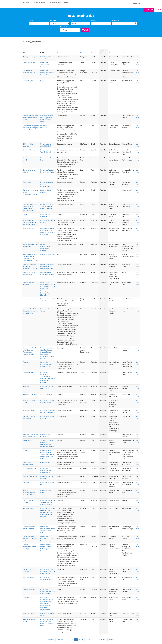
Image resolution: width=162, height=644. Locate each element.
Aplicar (85, 30)
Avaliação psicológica (30, 57)
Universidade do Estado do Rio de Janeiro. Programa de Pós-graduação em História (47, 455)
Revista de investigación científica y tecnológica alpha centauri (31, 128)
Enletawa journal (28, 372)
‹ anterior (60, 640)
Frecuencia (64, 27)
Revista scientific (28, 228)
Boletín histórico (28, 440)
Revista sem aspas (29, 410)
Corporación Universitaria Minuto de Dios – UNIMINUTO (48, 591)
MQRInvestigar (28, 81)
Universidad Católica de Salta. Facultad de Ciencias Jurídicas (48, 502)
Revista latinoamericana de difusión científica (29, 492)
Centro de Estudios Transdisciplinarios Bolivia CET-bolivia (46, 206)
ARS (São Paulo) (28, 614)
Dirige (111, 53)
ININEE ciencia (27, 597)
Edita (123, 53)
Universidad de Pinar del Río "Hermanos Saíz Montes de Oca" (48, 571)
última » (111, 640)
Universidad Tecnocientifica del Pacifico (46, 65)
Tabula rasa (27, 182)
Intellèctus (26, 450)
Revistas (26, 3)
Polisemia (26, 362)
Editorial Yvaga (45, 463)
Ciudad (94, 20)
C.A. (49, 234)
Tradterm (26, 482)
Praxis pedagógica (29, 589)
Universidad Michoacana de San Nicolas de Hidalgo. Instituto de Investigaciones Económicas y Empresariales (47, 604)
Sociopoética (27, 299)
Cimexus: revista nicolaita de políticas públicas (29, 539)
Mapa (159, 10)
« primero (51, 640)
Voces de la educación (30, 394)
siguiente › (103, 640)
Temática (53, 20)
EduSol (25, 214)
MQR (42, 81)
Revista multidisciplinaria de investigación (29, 547)
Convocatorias (39, 3)
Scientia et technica (29, 150)
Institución (115, 20)
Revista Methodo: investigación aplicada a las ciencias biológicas (31, 222)
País (72, 20)
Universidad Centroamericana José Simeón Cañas (48, 73)
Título (31, 20)
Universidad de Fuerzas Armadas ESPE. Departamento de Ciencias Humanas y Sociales (48, 512)
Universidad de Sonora (48, 255)
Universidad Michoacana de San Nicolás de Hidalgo (47, 539)
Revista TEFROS (28, 386)
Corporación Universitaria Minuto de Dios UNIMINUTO (48, 364)
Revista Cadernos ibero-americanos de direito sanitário (31, 118)
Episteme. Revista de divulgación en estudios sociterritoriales (31, 311)
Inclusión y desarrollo (30, 468)
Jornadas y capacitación (58, 3)
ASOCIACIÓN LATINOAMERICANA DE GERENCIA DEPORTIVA (48, 285)
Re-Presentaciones (29, 577)
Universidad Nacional (47, 476)
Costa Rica (44, 479)
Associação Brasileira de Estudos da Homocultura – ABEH (47, 267)
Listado (150, 10)
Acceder (136, 4)
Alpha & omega (28, 508)
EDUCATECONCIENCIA (30, 63)
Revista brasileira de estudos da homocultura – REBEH (30, 267)
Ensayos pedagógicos (30, 476)
